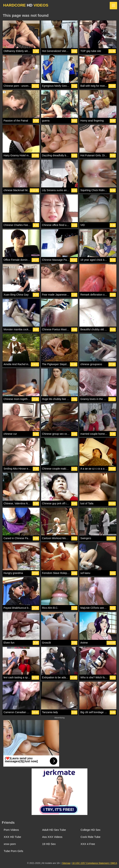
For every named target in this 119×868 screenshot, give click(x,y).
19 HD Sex (49, 844)
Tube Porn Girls (13, 851)
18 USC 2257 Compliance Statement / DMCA (95, 863)
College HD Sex (90, 830)
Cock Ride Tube (90, 837)
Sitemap (66, 863)
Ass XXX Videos (52, 837)
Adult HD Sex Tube (54, 830)
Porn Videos (11, 830)
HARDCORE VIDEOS (26, 5)
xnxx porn (10, 844)
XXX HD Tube (12, 837)
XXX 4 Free (88, 844)
